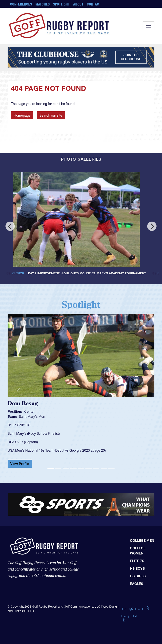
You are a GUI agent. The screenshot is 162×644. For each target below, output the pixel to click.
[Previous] (10, 226)
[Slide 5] (81, 469)
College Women (138, 551)
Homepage (22, 115)
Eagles (136, 584)
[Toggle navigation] (148, 26)
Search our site (51, 115)
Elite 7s (137, 561)
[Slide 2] (58, 469)
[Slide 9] (111, 469)
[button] (19, 391)
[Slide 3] (66, 469)
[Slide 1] (51, 469)
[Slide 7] (96, 469)
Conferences (21, 4)
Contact (94, 4)
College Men (142, 541)
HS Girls (138, 576)
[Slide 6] (89, 469)
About (78, 4)
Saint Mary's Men (32, 416)
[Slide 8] (104, 469)
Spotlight (61, 4)
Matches (43, 4)
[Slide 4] (73, 469)
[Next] (152, 226)
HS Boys (137, 568)
